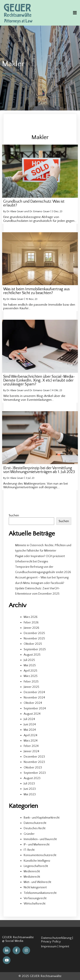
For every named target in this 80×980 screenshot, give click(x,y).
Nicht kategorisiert (35, 887)
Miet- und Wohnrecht (37, 882)
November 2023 (34, 762)
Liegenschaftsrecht (36, 866)
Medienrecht (32, 871)
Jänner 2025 (31, 687)
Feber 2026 (31, 623)
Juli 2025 (29, 660)
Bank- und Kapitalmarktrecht (42, 818)
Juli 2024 (29, 719)
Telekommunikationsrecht (40, 893)
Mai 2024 (30, 730)
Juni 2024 (30, 724)
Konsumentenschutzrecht (40, 855)
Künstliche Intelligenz (37, 861)
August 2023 (32, 778)
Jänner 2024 (31, 751)
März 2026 (31, 617)
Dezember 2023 (34, 757)
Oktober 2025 (33, 644)
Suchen (14, 515)
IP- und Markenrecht (37, 845)
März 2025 (31, 676)
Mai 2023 (30, 794)
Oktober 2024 (33, 703)
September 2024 (35, 709)
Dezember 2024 (34, 692)
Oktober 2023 (33, 768)
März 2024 (31, 741)
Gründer (29, 834)
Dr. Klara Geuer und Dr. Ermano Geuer (28, 211)
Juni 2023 (30, 789)
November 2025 (34, 639)
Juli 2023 (29, 784)
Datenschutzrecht (35, 823)
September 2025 (35, 649)
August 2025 (32, 655)
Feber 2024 (31, 746)
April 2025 (31, 671)
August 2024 (32, 714)
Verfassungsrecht (35, 898)
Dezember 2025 (34, 633)
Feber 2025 (31, 682)
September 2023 (35, 773)
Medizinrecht (32, 877)
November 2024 (34, 698)
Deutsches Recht (35, 828)
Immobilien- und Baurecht (40, 839)
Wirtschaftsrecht (35, 904)
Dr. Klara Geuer (15, 299)
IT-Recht (29, 850)
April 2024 (31, 735)
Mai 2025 (30, 665)
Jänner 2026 (31, 628)
